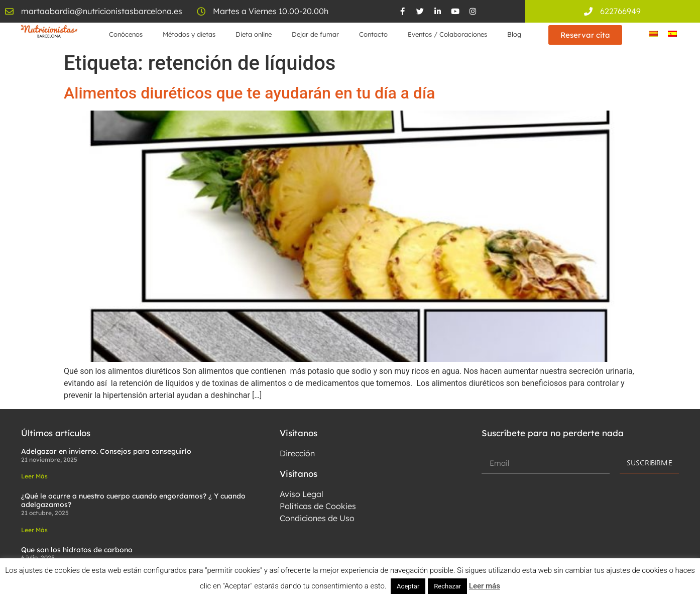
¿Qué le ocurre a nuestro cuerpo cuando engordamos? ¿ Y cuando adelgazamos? (133, 500)
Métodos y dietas (189, 34)
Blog (514, 34)
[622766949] (588, 11)
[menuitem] (653, 33)
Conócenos (126, 34)
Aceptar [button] (408, 586)
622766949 (620, 11)
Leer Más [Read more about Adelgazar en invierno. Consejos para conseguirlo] (34, 476)
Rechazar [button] (447, 586)
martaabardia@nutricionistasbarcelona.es (102, 11)
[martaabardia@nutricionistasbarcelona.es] (9, 11)
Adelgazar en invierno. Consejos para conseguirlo (106, 451)
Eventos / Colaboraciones (447, 34)
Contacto (373, 34)
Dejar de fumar (315, 34)
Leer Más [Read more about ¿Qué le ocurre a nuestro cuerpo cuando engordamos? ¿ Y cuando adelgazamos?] (34, 530)
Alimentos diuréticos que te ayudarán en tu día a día (249, 93)
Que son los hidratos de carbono (77, 550)
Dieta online (254, 34)
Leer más (485, 586)
